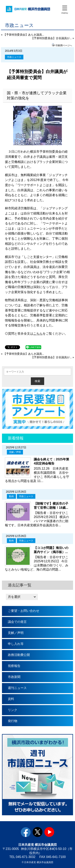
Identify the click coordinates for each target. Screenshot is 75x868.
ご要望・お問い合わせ (24, 611)
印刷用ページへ (64, 45)
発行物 (13, 721)
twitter (37, 832)
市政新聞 (14, 677)
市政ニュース (14, 57)
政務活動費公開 (19, 655)
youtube (49, 832)
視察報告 (14, 666)
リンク (13, 710)
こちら (38, 334)
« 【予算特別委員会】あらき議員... (22, 35)
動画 (11, 496)
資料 (11, 699)
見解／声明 (15, 452)
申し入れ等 (16, 644)
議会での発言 (17, 622)
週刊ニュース (17, 688)
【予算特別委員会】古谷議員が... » (53, 38)
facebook (26, 832)
